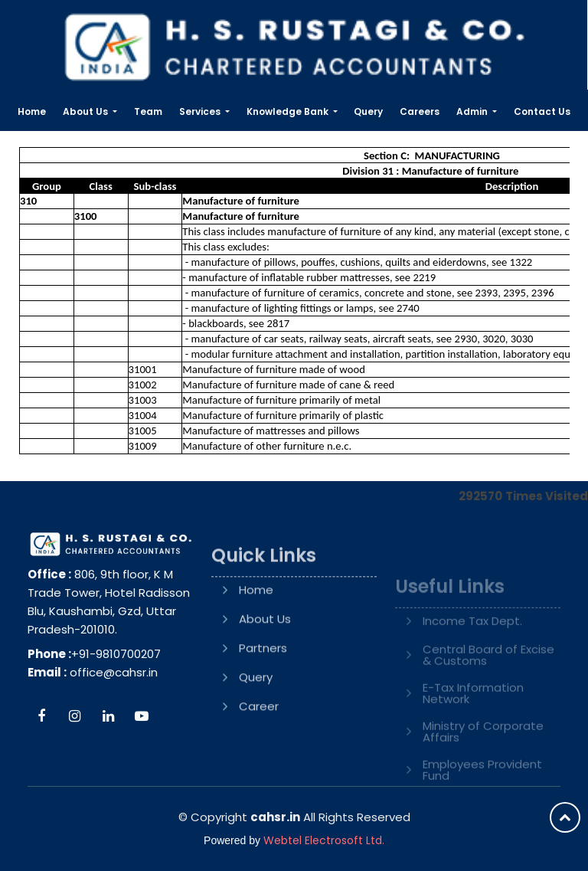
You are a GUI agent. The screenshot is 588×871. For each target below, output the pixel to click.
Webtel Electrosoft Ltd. (324, 840)
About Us (265, 664)
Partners (263, 693)
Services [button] (201, 111)
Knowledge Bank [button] (289, 111)
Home (32, 111)
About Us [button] (87, 111)
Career (259, 751)
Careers (420, 111)
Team (148, 111)
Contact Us (542, 111)
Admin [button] (473, 111)
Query (368, 111)
